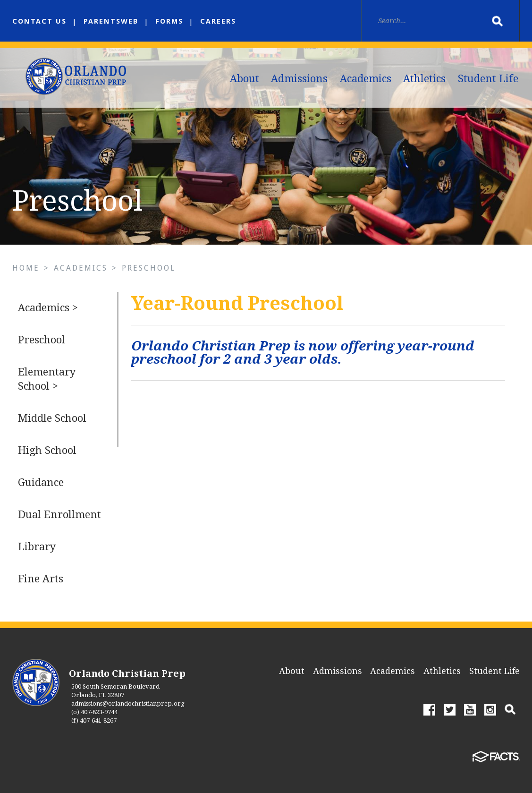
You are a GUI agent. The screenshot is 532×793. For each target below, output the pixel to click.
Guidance (41, 482)
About (245, 79)
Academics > (48, 308)
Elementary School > (47, 379)
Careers (218, 21)
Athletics (424, 79)
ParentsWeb (111, 21)
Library (37, 547)
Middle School (52, 418)
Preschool (149, 268)
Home (26, 268)
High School (47, 450)
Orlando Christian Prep (127, 674)
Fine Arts (41, 579)
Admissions (299, 79)
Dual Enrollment (59, 515)
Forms (169, 21)
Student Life (488, 79)
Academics (366, 79)
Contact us (39, 21)
